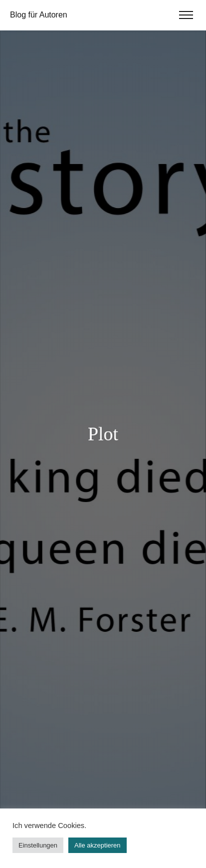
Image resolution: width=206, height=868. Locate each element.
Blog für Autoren (39, 15)
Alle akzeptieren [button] (98, 845)
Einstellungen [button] (38, 845)
